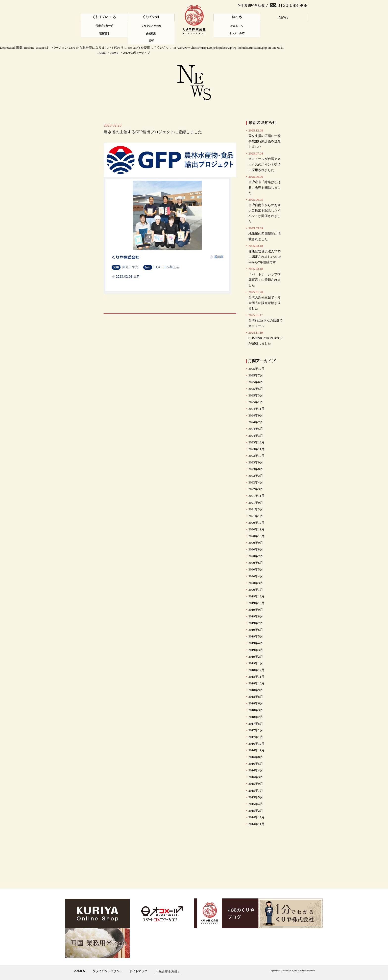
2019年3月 (256, 650)
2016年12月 (256, 744)
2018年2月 (256, 717)
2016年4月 (256, 770)
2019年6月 (256, 630)
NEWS (114, 53)
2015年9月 (256, 784)
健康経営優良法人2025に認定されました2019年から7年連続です (265, 254)
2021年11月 (256, 496)
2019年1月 (256, 663)
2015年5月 (256, 797)
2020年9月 (256, 543)
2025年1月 (256, 402)
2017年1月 (256, 737)
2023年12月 (256, 442)
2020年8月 (256, 549)
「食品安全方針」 (168, 971)
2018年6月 (256, 703)
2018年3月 (256, 710)
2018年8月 (256, 697)
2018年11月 (256, 677)
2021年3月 (256, 509)
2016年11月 (256, 750)
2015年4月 (256, 804)
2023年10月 (256, 456)
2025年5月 (256, 389)
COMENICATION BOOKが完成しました (266, 338)
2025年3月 (256, 395)
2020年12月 (256, 523)
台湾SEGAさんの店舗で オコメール (266, 320)
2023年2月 (256, 476)
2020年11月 (256, 529)
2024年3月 (256, 436)
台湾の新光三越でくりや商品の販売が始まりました (265, 300)
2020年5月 (256, 569)
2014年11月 (256, 824)
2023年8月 (256, 469)
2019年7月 (256, 623)
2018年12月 (256, 670)
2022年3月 (256, 489)
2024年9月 (256, 415)
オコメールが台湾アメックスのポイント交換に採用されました (265, 162)
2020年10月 (256, 536)
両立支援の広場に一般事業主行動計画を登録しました (265, 139)
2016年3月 (256, 777)
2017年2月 (256, 730)
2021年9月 (256, 503)
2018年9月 (256, 690)
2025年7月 (256, 375)
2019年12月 (256, 596)
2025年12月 (256, 369)
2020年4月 (256, 576)
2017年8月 (256, 724)
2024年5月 (256, 429)
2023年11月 (256, 449)
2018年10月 (256, 683)
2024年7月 (256, 422)
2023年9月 (256, 462)
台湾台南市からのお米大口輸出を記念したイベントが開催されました (265, 210)
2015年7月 (256, 791)
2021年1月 (256, 516)
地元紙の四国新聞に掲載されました (265, 234)
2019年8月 (256, 616)
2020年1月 (256, 590)
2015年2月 (256, 811)
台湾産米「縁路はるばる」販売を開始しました (265, 185)
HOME (101, 53)
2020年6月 (256, 563)
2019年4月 (256, 643)
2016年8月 (256, 757)
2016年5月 (256, 764)
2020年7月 (256, 556)
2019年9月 (256, 610)
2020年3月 (256, 583)
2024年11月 (256, 409)
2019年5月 (256, 636)
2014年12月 (256, 817)
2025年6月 (256, 382)
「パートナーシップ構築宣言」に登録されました (265, 277)
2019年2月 (256, 657)
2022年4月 (256, 482)
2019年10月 (256, 603)
